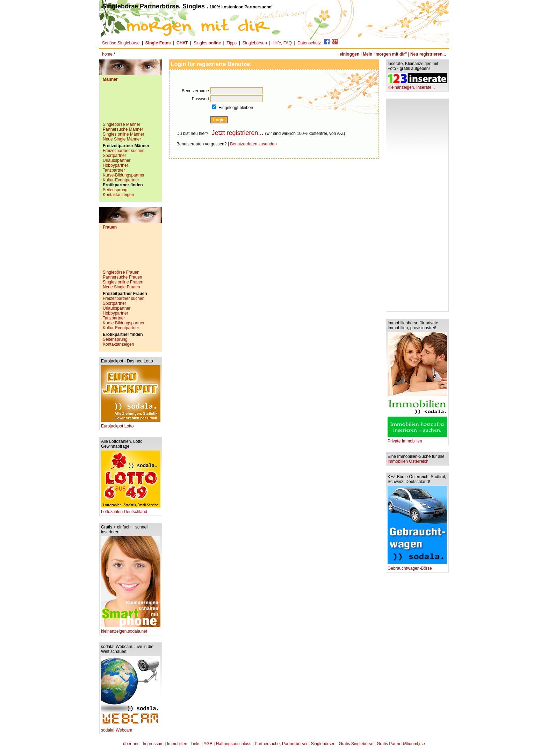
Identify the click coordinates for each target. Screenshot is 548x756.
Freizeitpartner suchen (124, 151)
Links (195, 744)
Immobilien (177, 744)
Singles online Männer (124, 134)
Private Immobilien (417, 439)
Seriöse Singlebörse (121, 43)
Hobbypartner (116, 165)
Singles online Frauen (123, 282)
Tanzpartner (114, 170)
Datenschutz (309, 43)
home (107, 54)
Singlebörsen (255, 43)
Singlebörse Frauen (121, 272)
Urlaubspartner (117, 160)
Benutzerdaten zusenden (253, 144)
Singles (208, 43)
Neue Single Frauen (121, 287)
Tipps (232, 43)
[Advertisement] (131, 105)
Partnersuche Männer (123, 129)
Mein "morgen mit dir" (385, 54)
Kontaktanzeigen (118, 195)
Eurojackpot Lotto (131, 424)
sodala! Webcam (131, 728)
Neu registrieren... (428, 54)
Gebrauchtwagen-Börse (417, 566)
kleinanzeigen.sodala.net (131, 629)
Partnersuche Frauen (122, 277)
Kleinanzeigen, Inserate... (417, 85)
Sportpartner (114, 156)
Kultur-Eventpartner (121, 180)
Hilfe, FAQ (282, 43)
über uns (131, 744)
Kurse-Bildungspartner (124, 175)
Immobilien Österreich (408, 461)
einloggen (350, 54)
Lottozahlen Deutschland (131, 510)
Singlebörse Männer (121, 124)
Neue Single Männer (122, 139)
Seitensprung (115, 190)
